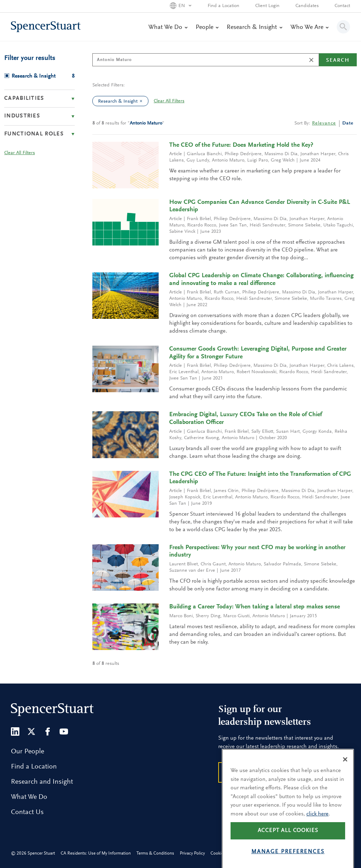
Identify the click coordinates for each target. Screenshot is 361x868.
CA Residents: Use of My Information (96, 853)
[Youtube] (64, 732)
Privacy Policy (192, 853)
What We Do (168, 28)
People (207, 28)
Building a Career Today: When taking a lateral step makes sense (255, 607)
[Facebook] (48, 732)
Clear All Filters (169, 101)
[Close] (345, 774)
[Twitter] (31, 732)
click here (317, 829)
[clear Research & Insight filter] (143, 101)
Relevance (324, 123)
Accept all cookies (288, 845)
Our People (27, 752)
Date (348, 123)
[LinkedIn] (15, 732)
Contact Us (27, 812)
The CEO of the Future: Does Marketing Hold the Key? (241, 145)
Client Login (267, 6)
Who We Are (309, 28)
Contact (342, 6)
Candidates (307, 6)
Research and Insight (42, 782)
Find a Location (224, 6)
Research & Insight (254, 28)
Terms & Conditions (155, 853)
